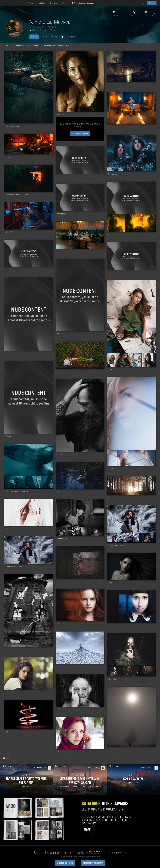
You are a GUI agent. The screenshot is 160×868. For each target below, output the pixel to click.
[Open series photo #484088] (131, 538)
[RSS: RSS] (4, 758)
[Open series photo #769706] (112, 360)
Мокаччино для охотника (17, 195)
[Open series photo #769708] (149, 360)
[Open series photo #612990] (14, 482)
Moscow (47, 45)
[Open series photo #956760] (116, 223)
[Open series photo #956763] (134, 223)
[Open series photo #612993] (47, 482)
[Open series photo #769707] (129, 360)
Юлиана (61, 114)
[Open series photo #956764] (149, 223)
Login (143, 3)
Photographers (18, 45)
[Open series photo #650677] (112, 458)
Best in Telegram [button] (93, 863)
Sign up (152, 3)
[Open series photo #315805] (147, 671)
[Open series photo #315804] (131, 671)
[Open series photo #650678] (123, 458)
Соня (110, 370)
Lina (110, 583)
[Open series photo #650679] (142, 458)
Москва (54, 30)
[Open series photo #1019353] (131, 167)
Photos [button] (31, 3)
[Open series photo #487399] (80, 532)
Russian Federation (41, 30)
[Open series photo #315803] (115, 671)
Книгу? (9, 232)
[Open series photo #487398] (64, 532)
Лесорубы (113, 174)
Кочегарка (62, 214)
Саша (8, 436)
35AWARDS (69, 37)
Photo (34, 37)
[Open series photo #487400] (96, 532)
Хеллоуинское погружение (18, 491)
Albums (44, 37)
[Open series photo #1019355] (115, 167)
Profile (55, 37)
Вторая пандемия (116, 545)
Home (7, 45)
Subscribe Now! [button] (80, 134)
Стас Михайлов (13, 126)
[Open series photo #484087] (115, 538)
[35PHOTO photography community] (14, 3)
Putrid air (112, 679)
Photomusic (62, 539)
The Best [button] (54, 3)
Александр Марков (61, 45)
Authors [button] (42, 3)
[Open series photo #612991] (32, 482)
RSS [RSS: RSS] (7, 758)
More (87, 830)
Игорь (60, 454)
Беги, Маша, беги (14, 567)
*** (109, 85)
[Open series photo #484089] (147, 538)
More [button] (65, 3)
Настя (8, 157)
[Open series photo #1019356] (147, 167)
